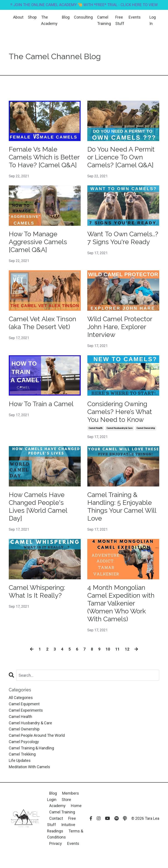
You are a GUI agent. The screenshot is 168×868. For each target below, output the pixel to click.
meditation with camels (29, 767)
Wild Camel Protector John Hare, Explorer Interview (120, 327)
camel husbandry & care (120, 428)
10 (108, 649)
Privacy (56, 843)
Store (66, 800)
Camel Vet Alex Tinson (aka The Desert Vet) (42, 323)
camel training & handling (31, 748)
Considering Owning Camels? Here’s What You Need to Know (120, 412)
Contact (56, 818)
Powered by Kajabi (147, 857)
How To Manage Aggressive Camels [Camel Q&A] (38, 242)
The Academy (49, 20)
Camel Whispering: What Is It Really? (37, 591)
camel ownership (146, 428)
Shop (32, 17)
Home (76, 806)
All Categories (21, 698)
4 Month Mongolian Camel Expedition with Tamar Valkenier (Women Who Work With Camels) (121, 603)
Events (135, 17)
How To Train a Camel (41, 404)
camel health (96, 428)
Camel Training (104, 20)
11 (117, 649)
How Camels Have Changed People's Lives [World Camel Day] (38, 506)
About (18, 17)
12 (127, 649)
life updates (20, 760)
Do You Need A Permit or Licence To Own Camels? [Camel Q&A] (121, 157)
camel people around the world (37, 735)
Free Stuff (120, 20)
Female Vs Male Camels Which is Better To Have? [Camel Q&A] (44, 157)
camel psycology (24, 742)
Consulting (83, 17)
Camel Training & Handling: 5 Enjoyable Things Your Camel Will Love (122, 506)
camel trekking (22, 754)
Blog (66, 17)
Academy (58, 806)
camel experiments (26, 710)
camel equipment (24, 704)
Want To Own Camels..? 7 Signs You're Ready (123, 238)
